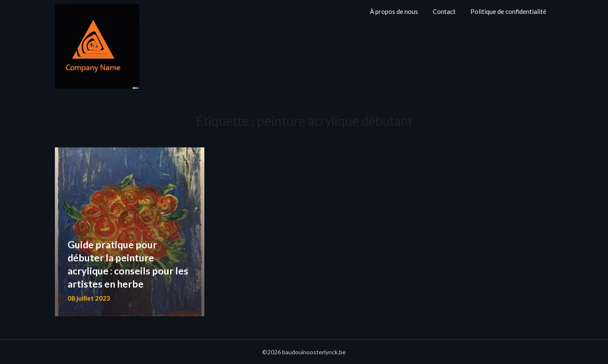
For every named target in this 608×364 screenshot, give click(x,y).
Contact (444, 11)
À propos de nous (394, 11)
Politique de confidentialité (508, 11)
